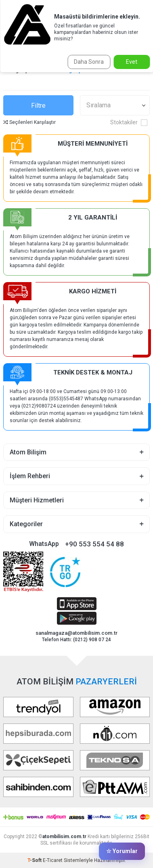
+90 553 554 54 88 (94, 544)
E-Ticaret (53, 860)
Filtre (38, 106)
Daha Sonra (89, 62)
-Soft (35, 860)
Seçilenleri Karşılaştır (29, 122)
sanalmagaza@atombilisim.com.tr (76, 633)
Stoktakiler (129, 122)
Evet (132, 62)
